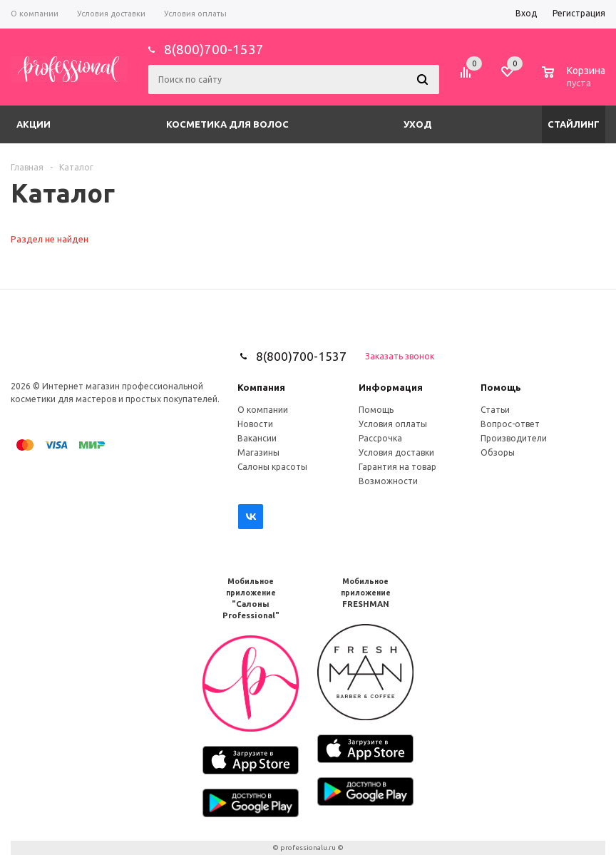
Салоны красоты (272, 467)
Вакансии (257, 438)
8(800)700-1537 (214, 49)
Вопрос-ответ (510, 424)
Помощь (501, 387)
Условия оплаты (393, 424)
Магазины (258, 452)
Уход (418, 124)
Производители (514, 438)
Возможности (388, 481)
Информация (391, 387)
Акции (34, 124)
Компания (261, 387)
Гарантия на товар (397, 467)
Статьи (495, 410)
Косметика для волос (227, 124)
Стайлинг (574, 124)
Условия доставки (396, 452)
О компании (263, 410)
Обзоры (498, 452)
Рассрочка (380, 438)
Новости (255, 424)
